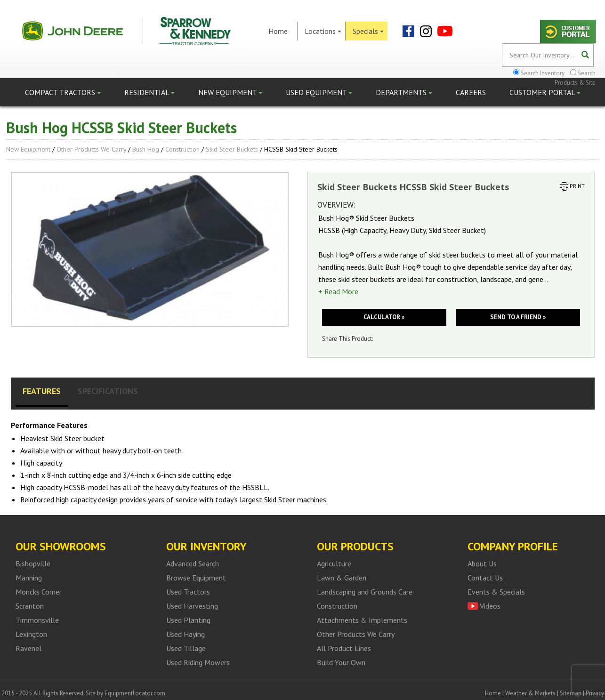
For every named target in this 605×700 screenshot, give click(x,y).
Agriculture (334, 563)
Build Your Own (341, 662)
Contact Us (485, 578)
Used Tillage (186, 648)
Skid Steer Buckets (232, 149)
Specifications (108, 391)
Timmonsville (37, 620)
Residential (149, 92)
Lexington (31, 634)
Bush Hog (146, 149)
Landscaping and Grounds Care (365, 592)
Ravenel (28, 648)
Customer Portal (545, 92)
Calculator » (384, 317)
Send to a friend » (518, 317)
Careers (471, 92)
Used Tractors (188, 592)
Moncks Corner (39, 592)
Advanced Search (193, 563)
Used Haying (186, 634)
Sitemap (571, 693)
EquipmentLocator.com (135, 693)
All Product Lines (344, 648)
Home (278, 31)
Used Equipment (319, 92)
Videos (490, 606)
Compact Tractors (63, 92)
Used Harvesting (192, 606)
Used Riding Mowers (198, 662)
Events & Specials (496, 592)
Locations (323, 31)
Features (42, 391)
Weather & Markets (530, 693)
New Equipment (230, 92)
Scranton (30, 606)
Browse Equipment (196, 578)
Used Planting (188, 620)
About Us (482, 563)
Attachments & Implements (362, 620)
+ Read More (338, 291)
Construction (182, 149)
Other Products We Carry (91, 149)
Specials (368, 31)
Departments (404, 92)
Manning (29, 578)
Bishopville (33, 563)
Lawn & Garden (342, 578)
